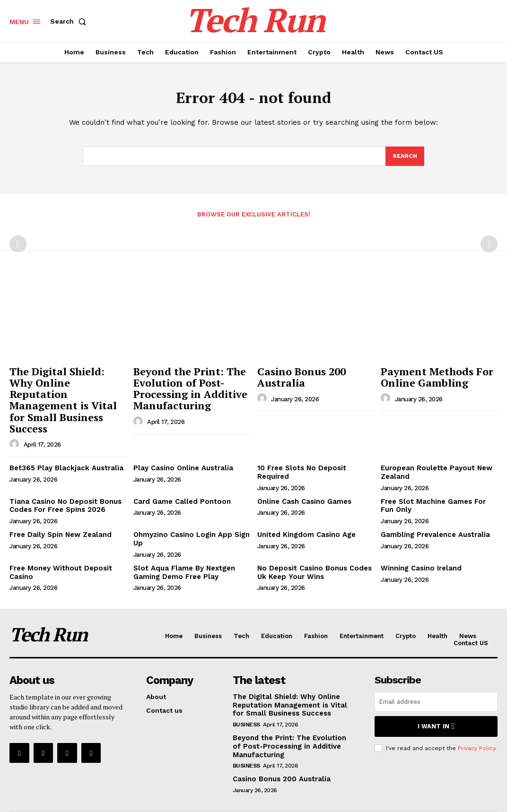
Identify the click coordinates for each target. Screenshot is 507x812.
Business (246, 692)
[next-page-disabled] (489, 247)
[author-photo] (16, 418)
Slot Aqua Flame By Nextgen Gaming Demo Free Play (181, 543)
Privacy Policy (476, 716)
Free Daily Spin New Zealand (58, 506)
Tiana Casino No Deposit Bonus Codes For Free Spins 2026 (62, 478)
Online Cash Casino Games (303, 474)
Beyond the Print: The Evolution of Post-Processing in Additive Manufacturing (184, 388)
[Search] (404, 159)
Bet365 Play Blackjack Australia (62, 441)
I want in (436, 695)
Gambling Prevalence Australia (433, 506)
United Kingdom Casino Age (304, 506)
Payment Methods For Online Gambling (430, 378)
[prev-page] (18, 247)
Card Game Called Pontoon (179, 474)
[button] (70, 21)
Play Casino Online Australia (181, 441)
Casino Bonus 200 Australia (297, 378)
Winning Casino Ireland (420, 539)
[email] (436, 671)
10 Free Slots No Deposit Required (315, 441)
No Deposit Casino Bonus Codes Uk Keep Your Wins (311, 543)
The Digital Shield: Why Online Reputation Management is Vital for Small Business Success (65, 388)
